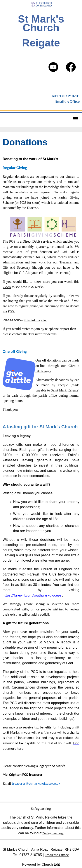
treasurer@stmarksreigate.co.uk (36, 783)
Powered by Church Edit (41, 864)
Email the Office (57, 855)
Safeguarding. (53, 833)
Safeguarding (41, 808)
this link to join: (36, 320)
